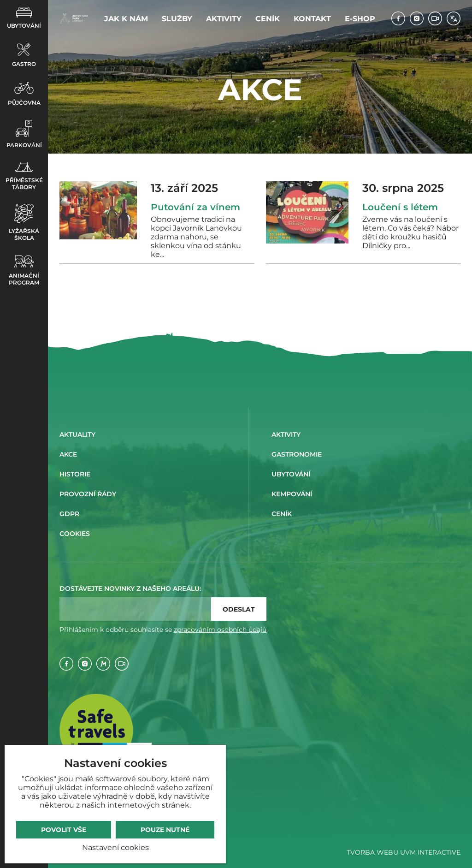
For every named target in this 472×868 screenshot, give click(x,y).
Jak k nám (126, 19)
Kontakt (312, 19)
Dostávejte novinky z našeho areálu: (130, 589)
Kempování (292, 494)
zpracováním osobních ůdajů (220, 630)
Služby (177, 19)
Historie (75, 474)
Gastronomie (297, 454)
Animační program (24, 271)
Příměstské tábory (24, 176)
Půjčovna (24, 94)
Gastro (24, 55)
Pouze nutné (165, 830)
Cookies (75, 534)
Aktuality (77, 434)
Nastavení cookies (115, 847)
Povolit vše (64, 830)
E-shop (360, 19)
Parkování (24, 134)
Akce (68, 454)
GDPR (69, 514)
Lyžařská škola (24, 223)
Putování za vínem (195, 207)
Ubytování (24, 18)
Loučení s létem (400, 207)
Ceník (268, 19)
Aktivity (224, 19)
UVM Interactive (430, 852)
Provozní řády (88, 494)
